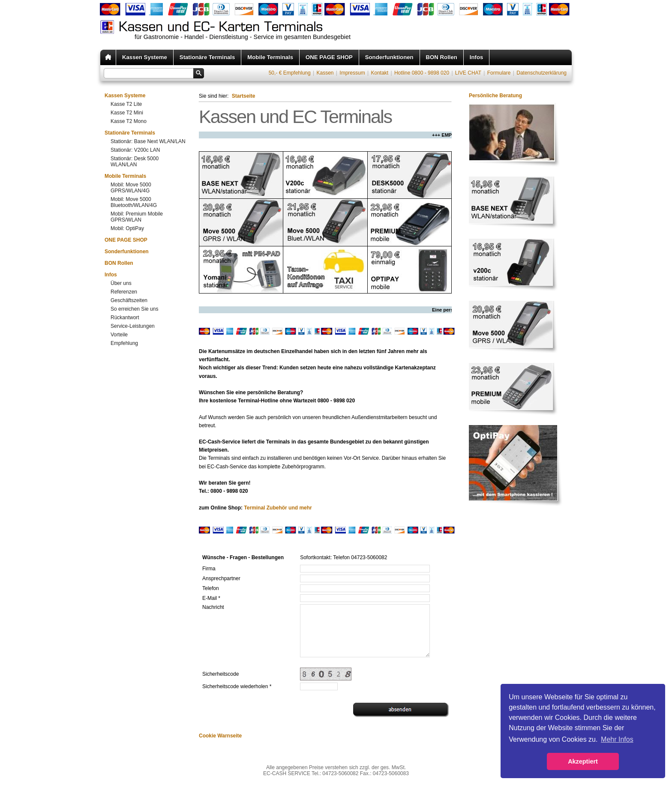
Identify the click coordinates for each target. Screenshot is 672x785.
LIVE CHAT (468, 73)
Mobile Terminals (270, 57)
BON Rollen (442, 57)
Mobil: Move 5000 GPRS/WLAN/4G (131, 188)
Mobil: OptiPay (127, 228)
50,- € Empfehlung (290, 73)
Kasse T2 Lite (126, 104)
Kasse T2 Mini (127, 113)
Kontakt (379, 73)
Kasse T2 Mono (129, 121)
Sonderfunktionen (389, 57)
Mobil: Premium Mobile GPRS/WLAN (137, 217)
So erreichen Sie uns (134, 309)
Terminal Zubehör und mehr (278, 508)
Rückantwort (125, 318)
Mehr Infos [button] (617, 739)
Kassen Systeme (145, 57)
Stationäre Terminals (207, 57)
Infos (477, 57)
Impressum (352, 73)
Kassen (325, 73)
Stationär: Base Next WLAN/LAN (148, 141)
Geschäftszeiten (129, 300)
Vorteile (119, 335)
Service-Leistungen (133, 326)
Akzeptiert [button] (583, 761)
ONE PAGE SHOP (329, 57)
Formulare (499, 73)
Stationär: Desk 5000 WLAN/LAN (135, 162)
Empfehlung (124, 343)
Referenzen (124, 292)
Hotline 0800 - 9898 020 (422, 73)
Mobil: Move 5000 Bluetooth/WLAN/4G (134, 202)
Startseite (244, 96)
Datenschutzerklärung (541, 73)
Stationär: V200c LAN (135, 150)
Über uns (121, 283)
